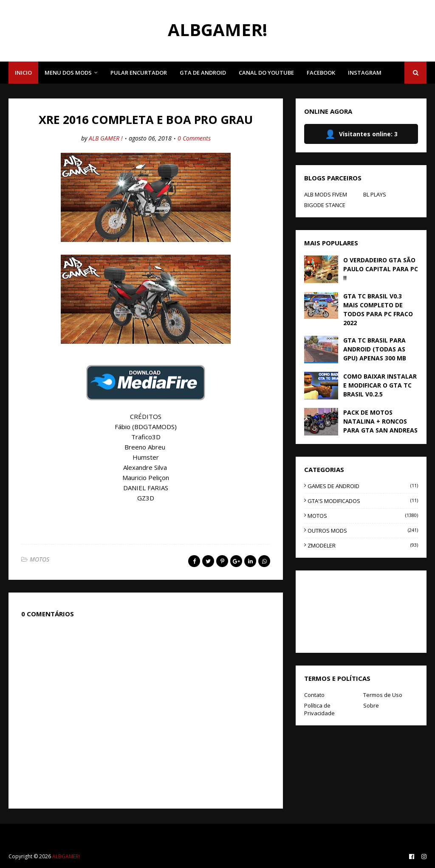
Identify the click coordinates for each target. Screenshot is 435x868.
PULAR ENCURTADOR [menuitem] (139, 73)
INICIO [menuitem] (23, 73)
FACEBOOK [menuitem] (321, 73)
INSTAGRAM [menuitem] (365, 73)
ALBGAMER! (217, 29)
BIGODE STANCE (325, 205)
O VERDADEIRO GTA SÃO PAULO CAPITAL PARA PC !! (381, 269)
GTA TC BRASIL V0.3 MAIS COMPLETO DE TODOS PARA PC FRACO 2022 (378, 309)
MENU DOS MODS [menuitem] (68, 73)
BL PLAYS (375, 194)
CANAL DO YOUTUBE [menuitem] (266, 73)
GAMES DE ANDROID (363, 486)
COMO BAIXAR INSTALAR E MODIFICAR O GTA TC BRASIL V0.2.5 (380, 385)
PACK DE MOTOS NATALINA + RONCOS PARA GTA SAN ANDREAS (380, 421)
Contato (314, 695)
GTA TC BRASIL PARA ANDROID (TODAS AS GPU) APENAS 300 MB (375, 349)
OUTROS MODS (363, 531)
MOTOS (40, 559)
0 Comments (194, 138)
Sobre (371, 705)
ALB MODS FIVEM (326, 194)
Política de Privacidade (319, 709)
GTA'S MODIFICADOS (363, 501)
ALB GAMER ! (106, 138)
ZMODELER (363, 545)
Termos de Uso (383, 695)
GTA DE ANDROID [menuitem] (203, 73)
